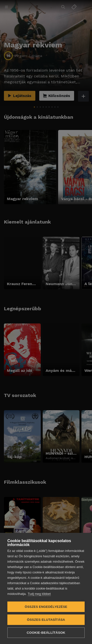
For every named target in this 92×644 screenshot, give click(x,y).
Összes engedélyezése (46, 607)
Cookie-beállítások (46, 633)
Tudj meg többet (39, 594)
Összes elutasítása (46, 620)
